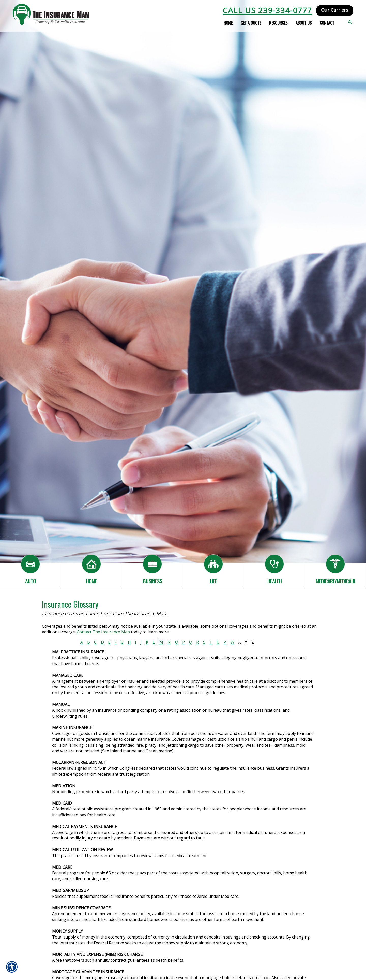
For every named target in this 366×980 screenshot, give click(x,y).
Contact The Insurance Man (103, 632)
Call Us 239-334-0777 (267, 10)
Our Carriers (335, 10)
